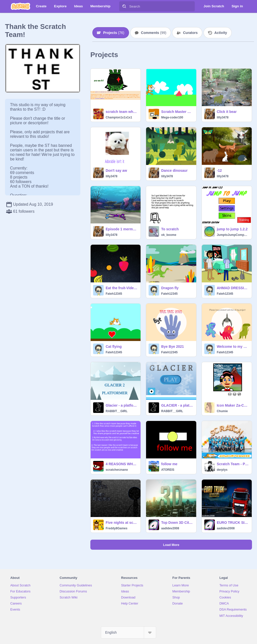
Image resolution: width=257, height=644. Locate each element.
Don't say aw (116, 170)
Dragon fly (170, 288)
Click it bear (227, 112)
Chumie (222, 411)
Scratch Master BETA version (177, 112)
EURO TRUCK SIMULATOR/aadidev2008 (233, 523)
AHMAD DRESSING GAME (233, 288)
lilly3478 (223, 117)
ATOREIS (168, 470)
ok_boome (169, 235)
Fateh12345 (114, 294)
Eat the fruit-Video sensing (122, 288)
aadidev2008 (170, 528)
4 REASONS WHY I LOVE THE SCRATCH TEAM (122, 464)
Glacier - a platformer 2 (122, 405)
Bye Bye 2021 (172, 347)
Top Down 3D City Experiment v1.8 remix (177, 523)
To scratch (170, 229)
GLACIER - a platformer (177, 405)
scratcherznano (117, 470)
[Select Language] (128, 632)
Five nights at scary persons (122, 523)
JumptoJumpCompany (233, 235)
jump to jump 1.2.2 (232, 229)
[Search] (124, 6)
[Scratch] (20, 6)
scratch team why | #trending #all (122, 112)
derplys (222, 470)
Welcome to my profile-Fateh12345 (233, 347)
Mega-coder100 (172, 117)
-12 (219, 170)
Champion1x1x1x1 (119, 117)
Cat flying (114, 347)
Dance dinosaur (174, 170)
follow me (169, 464)
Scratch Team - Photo (233, 464)
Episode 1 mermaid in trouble (122, 229)
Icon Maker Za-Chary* (233, 405)
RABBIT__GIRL (117, 411)
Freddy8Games (117, 528)
